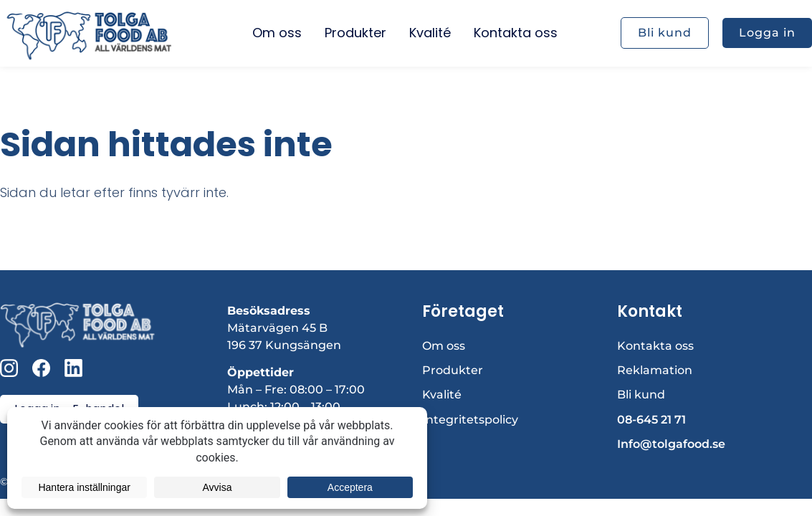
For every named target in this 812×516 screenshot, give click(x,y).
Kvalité (442, 395)
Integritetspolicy (470, 420)
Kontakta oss (655, 346)
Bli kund (641, 395)
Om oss (444, 346)
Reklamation (655, 370)
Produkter (453, 370)
